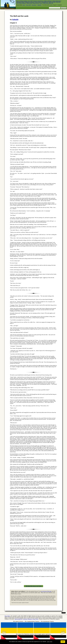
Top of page (7, 616)
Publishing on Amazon (29, 2)
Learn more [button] (50, 642)
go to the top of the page (46, 591)
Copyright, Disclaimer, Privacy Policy (31, 619)
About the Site (36, 3)
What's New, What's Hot (48, 3)
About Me (58, 2)
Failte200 (39, 5)
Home (18, 1)
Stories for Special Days (38, 1)
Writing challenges (48, 1)
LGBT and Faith (52, 2)
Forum (41, 3)
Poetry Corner (38, 2)
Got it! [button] (63, 642)
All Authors (34, 5)
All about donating (23, 1)
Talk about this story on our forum (33, 586)
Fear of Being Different (21, 3)
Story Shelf (30, 1)
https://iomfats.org (18, 619)
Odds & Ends (29, 3)
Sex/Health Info (45, 2)
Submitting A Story (20, 2)
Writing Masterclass (57, 1)
